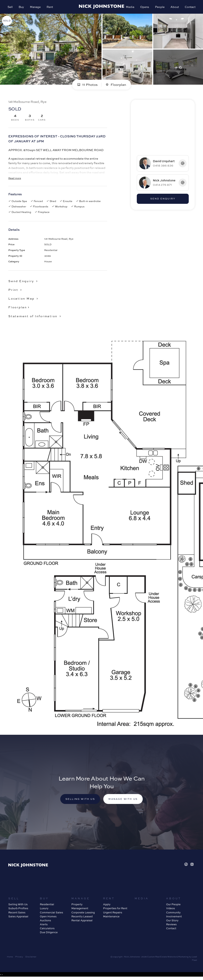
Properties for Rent (115, 909)
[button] (16, 290)
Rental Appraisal (82, 922)
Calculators (47, 929)
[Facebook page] (187, 866)
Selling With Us (18, 905)
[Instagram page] (192, 866)
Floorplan (116, 85)
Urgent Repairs (113, 913)
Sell (11, 7)
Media (130, 7)
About (174, 7)
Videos (170, 909)
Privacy (19, 958)
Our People (173, 905)
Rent (50, 7)
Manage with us (124, 800)
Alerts (44, 925)
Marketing (183, 958)
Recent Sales (17, 913)
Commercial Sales (51, 913)
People (159, 7)
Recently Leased (82, 917)
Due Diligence (49, 933)
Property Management (80, 907)
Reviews (171, 925)
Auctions (45, 922)
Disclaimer (31, 958)
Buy (22, 7)
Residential (47, 905)
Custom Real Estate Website (161, 958)
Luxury (44, 909)
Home (10, 958)
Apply (107, 905)
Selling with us (79, 800)
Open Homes (48, 917)
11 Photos (87, 85)
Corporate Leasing (83, 913)
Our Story (172, 922)
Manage (36, 7)
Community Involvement (174, 915)
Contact (190, 7)
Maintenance (111, 917)
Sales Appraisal (18, 917)
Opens (144, 7)
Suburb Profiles (18, 909)
